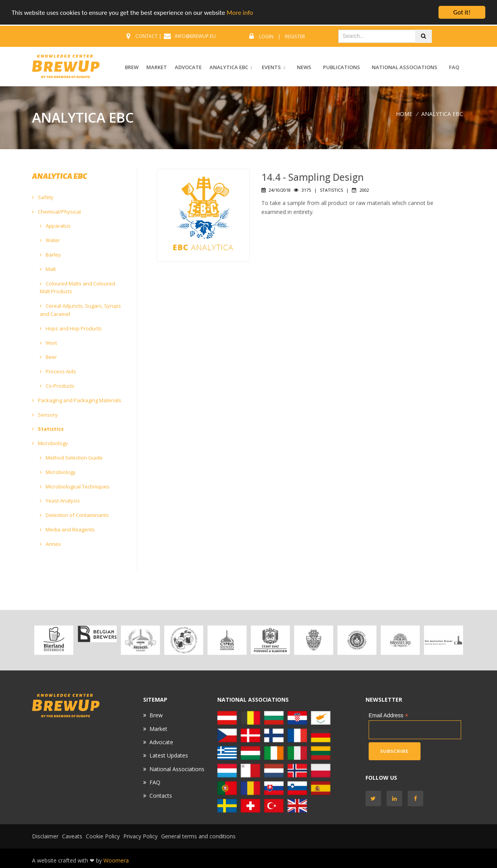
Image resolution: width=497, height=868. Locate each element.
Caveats (72, 836)
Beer (48, 357)
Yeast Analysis (60, 501)
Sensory (45, 414)
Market (158, 728)
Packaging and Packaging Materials (77, 400)
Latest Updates (169, 755)
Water (50, 240)
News (304, 67)
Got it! (462, 12)
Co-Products (57, 386)
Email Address (389, 716)
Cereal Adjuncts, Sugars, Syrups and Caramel (80, 310)
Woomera (116, 860)
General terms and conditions (198, 836)
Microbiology (50, 443)
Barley (50, 255)
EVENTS (271, 67)
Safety (43, 197)
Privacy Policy (140, 836)
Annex (50, 544)
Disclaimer (45, 836)
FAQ (454, 67)
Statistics (48, 429)
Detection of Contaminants (74, 515)
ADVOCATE (188, 67)
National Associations (405, 67)
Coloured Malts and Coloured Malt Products (77, 288)
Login (266, 37)
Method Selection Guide (71, 458)
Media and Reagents (67, 529)
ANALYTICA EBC (229, 67)
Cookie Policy (103, 836)
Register (295, 37)
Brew (156, 715)
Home (404, 113)
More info (240, 12)
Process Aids (58, 371)
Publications (342, 67)
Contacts (161, 796)
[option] (54, 640)
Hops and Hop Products (71, 328)
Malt (48, 269)
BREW (132, 67)
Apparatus (55, 226)
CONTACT (146, 36)
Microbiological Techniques (75, 486)
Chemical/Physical (56, 212)
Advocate (161, 742)
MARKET (157, 67)
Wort (48, 343)
